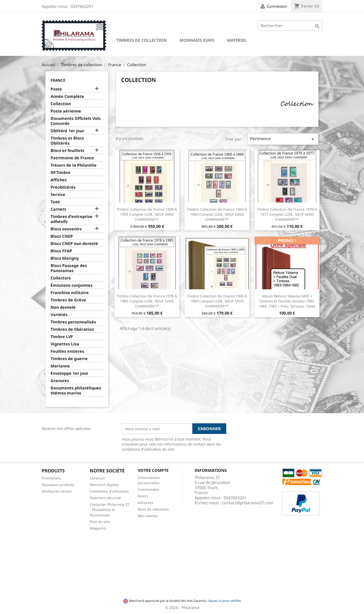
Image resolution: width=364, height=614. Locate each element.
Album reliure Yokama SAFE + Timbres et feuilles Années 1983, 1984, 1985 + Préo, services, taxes (287, 301)
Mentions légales (104, 485)
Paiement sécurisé (105, 498)
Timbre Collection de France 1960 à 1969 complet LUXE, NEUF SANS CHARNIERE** (217, 214)
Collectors (61, 278)
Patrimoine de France (72, 158)
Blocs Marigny (65, 258)
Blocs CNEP (62, 236)
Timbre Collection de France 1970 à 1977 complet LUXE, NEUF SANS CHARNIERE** (287, 214)
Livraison (97, 478)
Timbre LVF (62, 337)
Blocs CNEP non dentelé (74, 244)
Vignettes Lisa (65, 344)
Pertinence (283, 139)
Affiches (59, 180)
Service (58, 195)
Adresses (145, 503)
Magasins (98, 528)
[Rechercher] (290, 26)
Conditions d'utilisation (109, 491)
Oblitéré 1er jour (67, 131)
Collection (61, 104)
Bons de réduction (153, 509)
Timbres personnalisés (73, 322)
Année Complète (67, 96)
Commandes (148, 489)
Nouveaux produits (58, 485)
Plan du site (100, 522)
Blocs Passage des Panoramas (69, 268)
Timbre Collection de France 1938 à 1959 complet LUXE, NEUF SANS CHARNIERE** (147, 214)
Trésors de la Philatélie (74, 165)
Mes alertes (148, 516)
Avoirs (143, 496)
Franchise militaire (70, 293)
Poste (56, 89)
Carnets (58, 209)
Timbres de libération (72, 329)
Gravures (60, 381)
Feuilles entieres (67, 351)
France (58, 80)
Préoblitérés (63, 187)
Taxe (55, 202)
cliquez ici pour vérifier (224, 601)
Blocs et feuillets (67, 151)
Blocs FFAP (61, 251)
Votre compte (153, 470)
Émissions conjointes (72, 285)
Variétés (59, 315)
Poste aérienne (66, 111)
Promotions (51, 478)
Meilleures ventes (57, 491)
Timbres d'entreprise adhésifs (72, 219)
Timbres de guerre (69, 359)
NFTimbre (61, 173)
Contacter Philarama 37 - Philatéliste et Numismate (110, 510)
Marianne (60, 366)
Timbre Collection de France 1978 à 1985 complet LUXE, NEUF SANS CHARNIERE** (147, 301)
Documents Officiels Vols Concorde (76, 121)
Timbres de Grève (68, 300)
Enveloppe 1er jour (69, 373)
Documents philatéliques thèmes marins (76, 391)
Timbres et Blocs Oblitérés (67, 141)
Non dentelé (63, 307)
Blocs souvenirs (66, 229)
